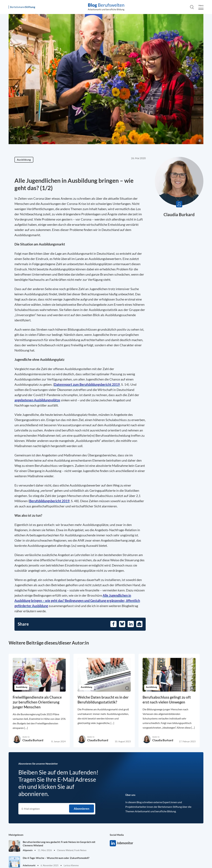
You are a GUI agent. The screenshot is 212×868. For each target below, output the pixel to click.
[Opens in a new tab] (87, 384)
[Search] (192, 7)
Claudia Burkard (179, 215)
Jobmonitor (113, 843)
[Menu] (201, 7)
